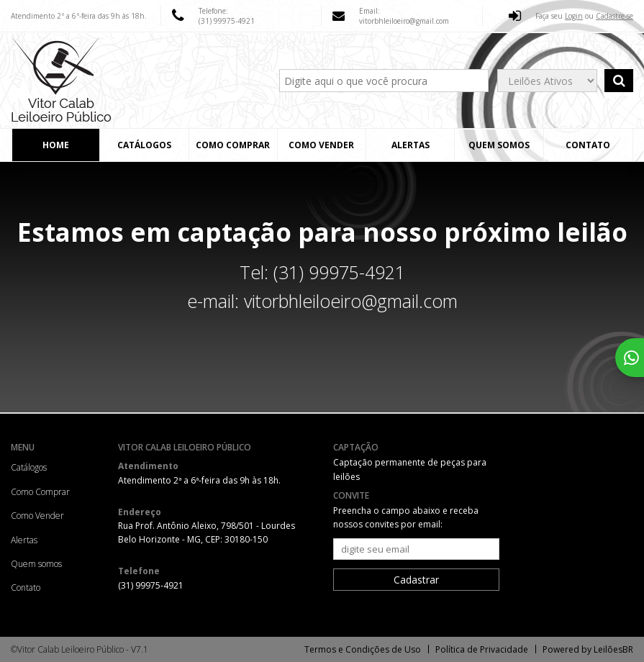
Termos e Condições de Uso (363, 649)
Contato (588, 145)
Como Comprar (233, 145)
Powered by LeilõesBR (588, 649)
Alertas (411, 145)
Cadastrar (416, 580)
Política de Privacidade (482, 649)
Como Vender (321, 145)
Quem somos (499, 145)
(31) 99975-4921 (227, 21)
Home (56, 145)
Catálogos (144, 145)
